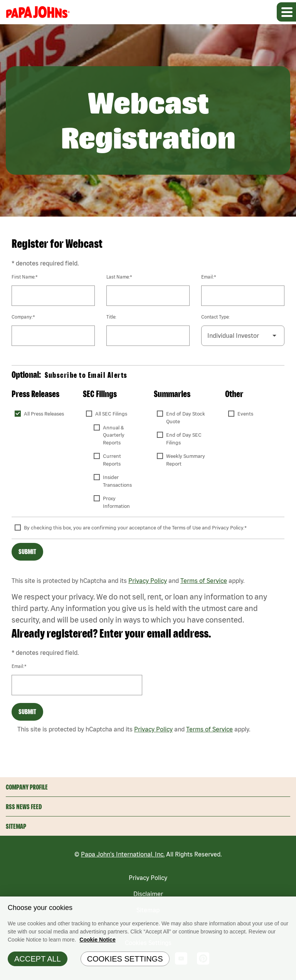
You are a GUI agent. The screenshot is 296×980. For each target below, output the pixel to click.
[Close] (288, 904)
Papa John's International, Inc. (123, 854)
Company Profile (27, 787)
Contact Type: (215, 317)
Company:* (23, 317)
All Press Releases (44, 414)
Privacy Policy (148, 581)
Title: (111, 317)
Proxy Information (116, 502)
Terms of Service (204, 581)
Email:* (209, 277)
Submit (27, 552)
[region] (148, 938)
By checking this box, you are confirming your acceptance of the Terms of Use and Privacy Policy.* (135, 528)
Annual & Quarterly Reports (114, 435)
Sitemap (16, 826)
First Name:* (25, 277)
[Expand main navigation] (286, 12)
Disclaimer (148, 894)
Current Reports (113, 460)
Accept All (38, 959)
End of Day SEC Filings (184, 439)
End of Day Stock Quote (186, 418)
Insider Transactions (117, 481)
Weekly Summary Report (186, 460)
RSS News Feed (24, 807)
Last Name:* (119, 277)
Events (245, 414)
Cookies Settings (125, 959)
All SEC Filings (111, 414)
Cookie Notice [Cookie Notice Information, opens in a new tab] (97, 940)
